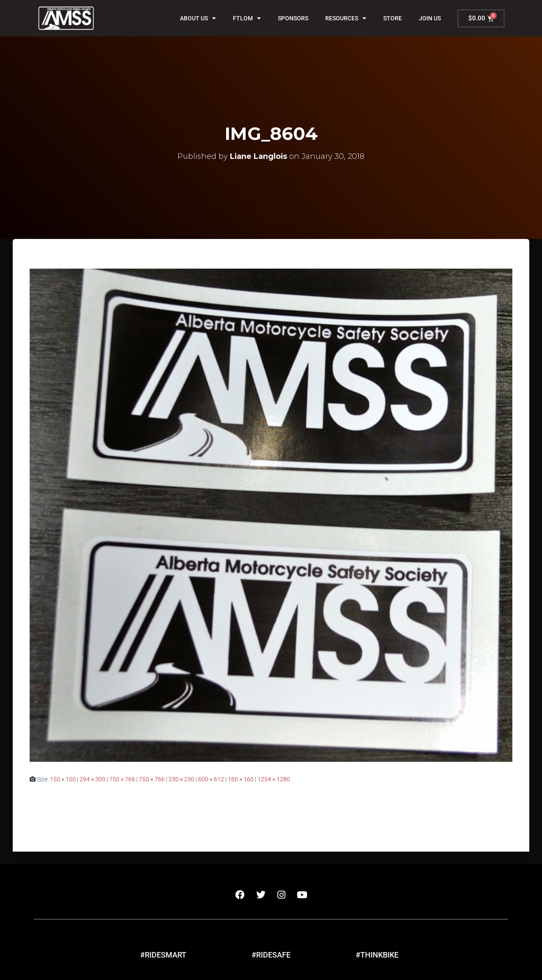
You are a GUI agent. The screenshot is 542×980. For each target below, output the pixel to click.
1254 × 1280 (274, 779)
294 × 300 (93, 779)
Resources (346, 18)
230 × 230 (181, 779)
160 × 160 (241, 779)
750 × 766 (122, 779)
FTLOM (247, 18)
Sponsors (293, 18)
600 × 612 (211, 779)
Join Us (430, 18)
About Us (198, 18)
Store (393, 18)
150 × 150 (63, 779)
